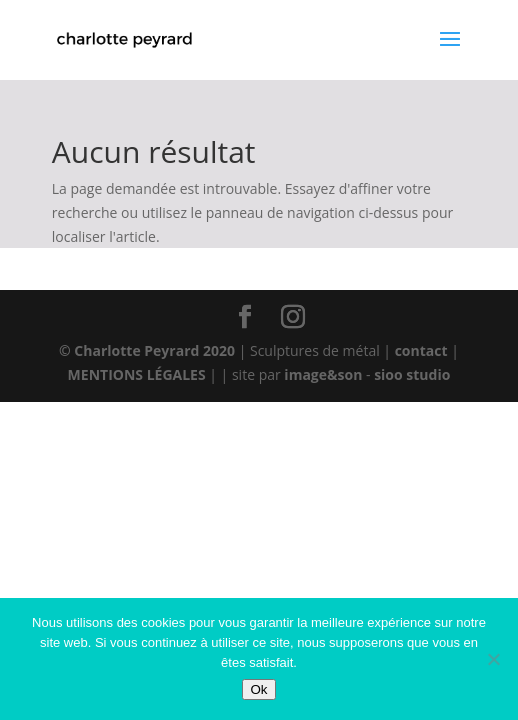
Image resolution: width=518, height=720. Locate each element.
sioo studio (412, 374)
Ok (258, 689)
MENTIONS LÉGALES (137, 374)
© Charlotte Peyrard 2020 (147, 350)
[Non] (493, 659)
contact (423, 350)
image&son (323, 374)
